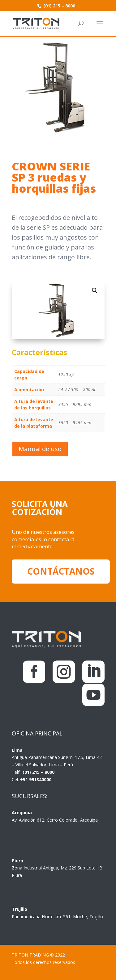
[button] (95, 291)
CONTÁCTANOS (61, 571)
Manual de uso (40, 449)
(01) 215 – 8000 (59, 6)
